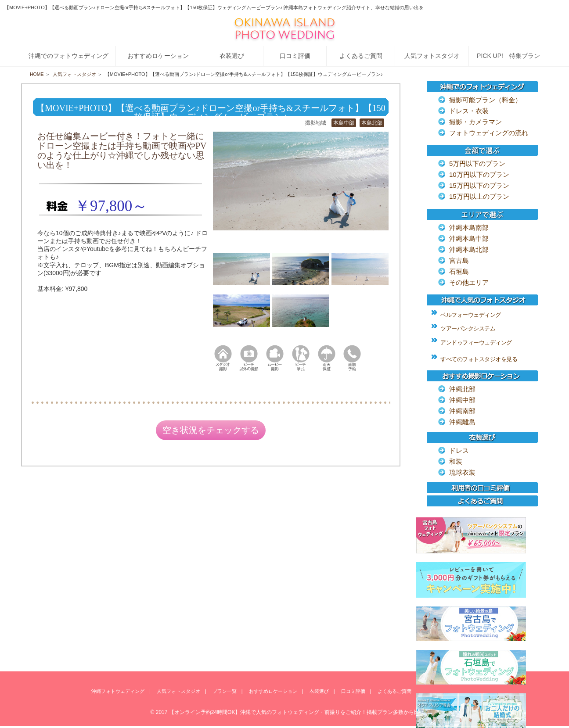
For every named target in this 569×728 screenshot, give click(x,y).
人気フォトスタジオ (75, 74)
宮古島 (459, 260)
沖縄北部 (462, 389)
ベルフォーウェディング (471, 315)
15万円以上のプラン (479, 196)
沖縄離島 (462, 422)
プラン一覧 (225, 692)
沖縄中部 (462, 400)
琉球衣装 (462, 472)
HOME (37, 74)
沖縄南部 (462, 411)
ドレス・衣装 (469, 111)
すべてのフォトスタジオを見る (479, 359)
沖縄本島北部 (469, 249)
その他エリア (469, 282)
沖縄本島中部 (469, 238)
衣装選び (319, 692)
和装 (456, 461)
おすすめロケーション (273, 692)
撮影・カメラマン (475, 122)
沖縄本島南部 (469, 228)
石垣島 (459, 271)
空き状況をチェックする (211, 431)
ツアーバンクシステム (468, 328)
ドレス (459, 450)
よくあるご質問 (394, 692)
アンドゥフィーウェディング (476, 342)
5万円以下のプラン (477, 163)
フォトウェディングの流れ (489, 133)
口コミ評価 (353, 692)
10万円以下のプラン (479, 174)
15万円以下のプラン (479, 185)
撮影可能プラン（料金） (485, 100)
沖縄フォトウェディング (118, 692)
